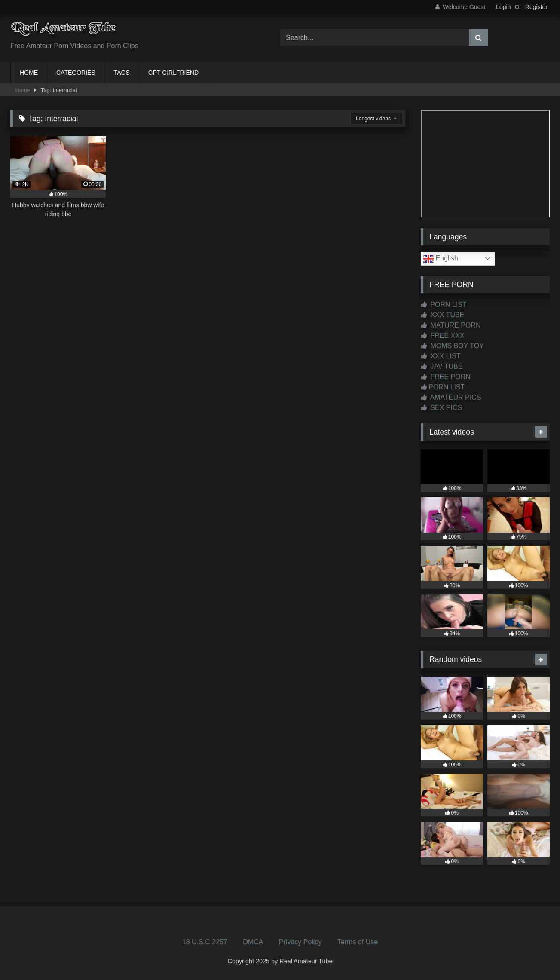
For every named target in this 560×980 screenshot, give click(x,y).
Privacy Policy (300, 942)
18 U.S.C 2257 (205, 942)
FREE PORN (446, 377)
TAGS (122, 73)
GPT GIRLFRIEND (173, 73)
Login (503, 7)
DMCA (253, 942)
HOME (29, 73)
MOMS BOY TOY (452, 346)
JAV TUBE (442, 366)
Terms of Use (358, 942)
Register (536, 7)
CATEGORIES (76, 73)
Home (23, 90)
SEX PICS (441, 408)
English (441, 259)
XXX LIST (441, 356)
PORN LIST (444, 305)
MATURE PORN (451, 325)
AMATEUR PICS (451, 397)
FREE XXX (443, 335)
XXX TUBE (442, 315)
